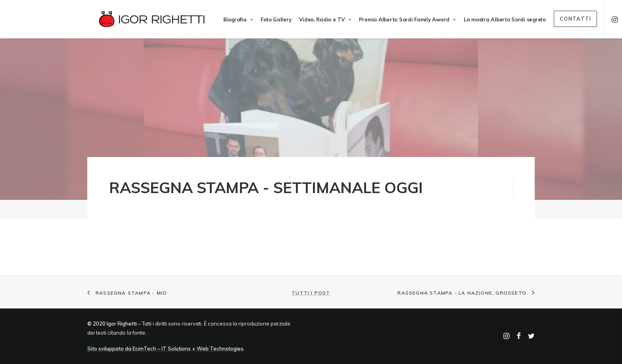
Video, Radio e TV (314, 19)
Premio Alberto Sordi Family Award (396, 19)
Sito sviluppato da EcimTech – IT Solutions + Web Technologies (165, 349)
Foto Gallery (265, 19)
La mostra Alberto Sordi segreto (494, 19)
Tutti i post (311, 293)
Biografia (227, 19)
